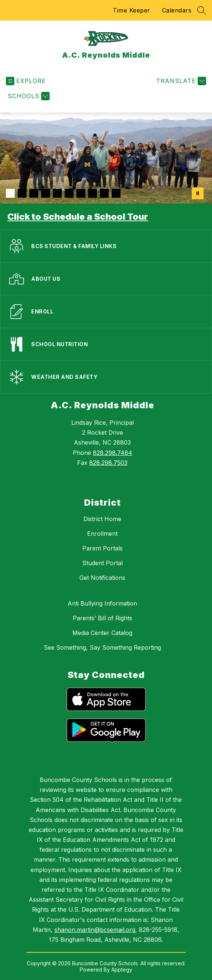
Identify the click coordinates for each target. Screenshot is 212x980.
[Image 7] (81, 193)
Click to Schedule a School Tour (78, 217)
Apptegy (122, 970)
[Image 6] (69, 193)
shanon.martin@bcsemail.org (95, 930)
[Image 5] (57, 193)
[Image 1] (10, 193)
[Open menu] (26, 81)
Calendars (177, 10)
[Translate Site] (180, 81)
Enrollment (102, 534)
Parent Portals (103, 548)
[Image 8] (93, 193)
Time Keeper (132, 10)
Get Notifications (102, 578)
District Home (102, 519)
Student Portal (103, 563)
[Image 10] (116, 193)
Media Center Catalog (102, 633)
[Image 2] (22, 193)
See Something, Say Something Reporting (102, 647)
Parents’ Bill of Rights (103, 618)
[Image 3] (34, 193)
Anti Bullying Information (102, 603)
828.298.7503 (108, 463)
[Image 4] (46, 193)
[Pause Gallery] (198, 193)
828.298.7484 (113, 453)
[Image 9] (104, 193)
